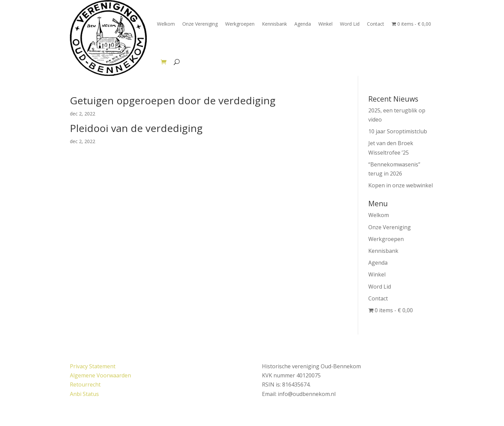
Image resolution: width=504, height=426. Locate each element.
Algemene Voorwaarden (100, 375)
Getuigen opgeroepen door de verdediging (173, 100)
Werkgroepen (240, 24)
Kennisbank (274, 24)
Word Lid (350, 24)
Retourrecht (85, 384)
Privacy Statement (93, 366)
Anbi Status (84, 394)
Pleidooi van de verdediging (136, 128)
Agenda (303, 24)
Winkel (325, 24)
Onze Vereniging (200, 24)
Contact (376, 24)
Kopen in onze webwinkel (401, 185)
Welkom (166, 24)
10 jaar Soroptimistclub (398, 131)
